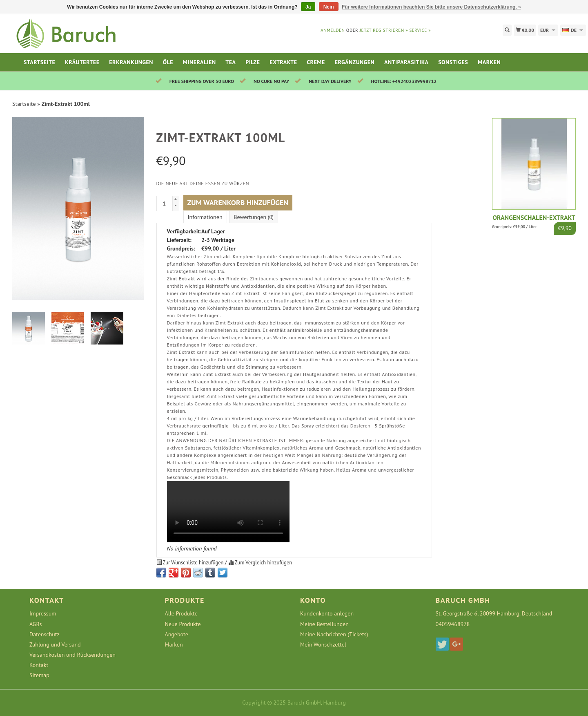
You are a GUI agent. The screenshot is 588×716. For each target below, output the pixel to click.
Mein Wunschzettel (323, 644)
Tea (231, 62)
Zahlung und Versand (55, 644)
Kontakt (39, 665)
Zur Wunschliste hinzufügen (191, 562)
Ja (308, 7)
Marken (489, 62)
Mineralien (199, 62)
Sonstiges (453, 62)
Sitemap (39, 675)
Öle (168, 62)
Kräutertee (82, 62)
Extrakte (283, 62)
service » (420, 30)
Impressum (43, 613)
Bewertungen (253, 217)
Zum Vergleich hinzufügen (260, 562)
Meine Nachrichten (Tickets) (334, 634)
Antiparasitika (406, 62)
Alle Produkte (181, 613)
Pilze (253, 62)
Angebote (177, 634)
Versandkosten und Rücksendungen (72, 655)
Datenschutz (45, 634)
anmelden (333, 30)
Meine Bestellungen (324, 624)
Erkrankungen (131, 62)
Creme (316, 62)
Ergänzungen (355, 62)
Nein (329, 7)
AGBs (36, 624)
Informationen (205, 217)
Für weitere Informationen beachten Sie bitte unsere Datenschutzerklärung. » (431, 7)
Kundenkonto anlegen (327, 613)
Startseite (39, 62)
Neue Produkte (183, 624)
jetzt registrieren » (384, 30)
